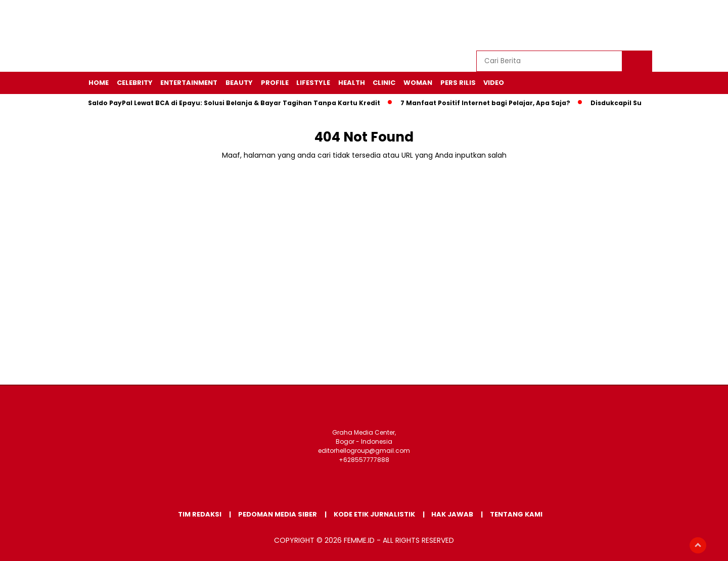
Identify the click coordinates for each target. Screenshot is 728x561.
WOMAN (418, 83)
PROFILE (275, 83)
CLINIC (384, 83)
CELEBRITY (135, 83)
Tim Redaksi (200, 514)
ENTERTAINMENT (189, 83)
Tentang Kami (516, 514)
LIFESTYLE (313, 83)
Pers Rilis (458, 83)
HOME (99, 83)
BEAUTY (239, 83)
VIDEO (494, 83)
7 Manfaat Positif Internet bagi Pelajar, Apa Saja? (488, 103)
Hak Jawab (452, 514)
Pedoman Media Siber (278, 514)
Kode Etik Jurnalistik (374, 514)
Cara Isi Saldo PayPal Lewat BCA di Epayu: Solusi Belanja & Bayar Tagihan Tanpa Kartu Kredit (223, 103)
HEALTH (352, 83)
